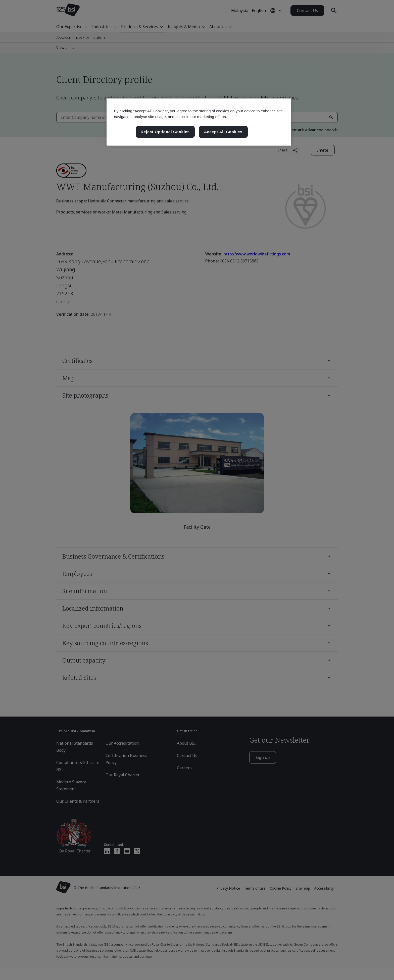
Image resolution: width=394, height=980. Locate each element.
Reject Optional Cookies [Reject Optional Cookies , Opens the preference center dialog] (165, 132)
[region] (199, 122)
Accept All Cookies (223, 132)
